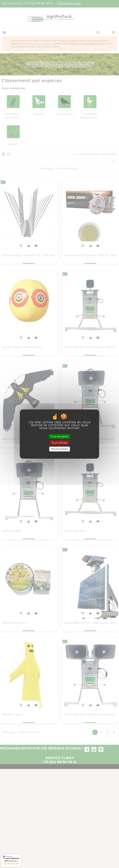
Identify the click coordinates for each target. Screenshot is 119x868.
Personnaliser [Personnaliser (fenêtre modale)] (59, 449)
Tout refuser (59, 443)
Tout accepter (59, 436)
